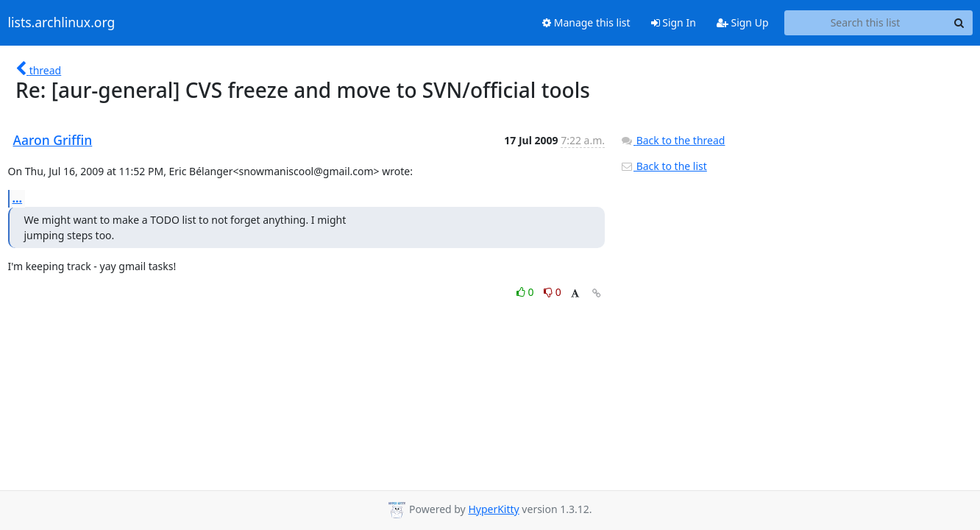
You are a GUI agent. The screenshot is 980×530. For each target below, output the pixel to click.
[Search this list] (866, 23)
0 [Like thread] (526, 292)
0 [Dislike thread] (553, 292)
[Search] (959, 23)
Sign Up (743, 22)
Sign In (674, 22)
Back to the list (664, 166)
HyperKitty (493, 509)
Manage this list (586, 22)
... (18, 198)
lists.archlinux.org (62, 23)
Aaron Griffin (53, 140)
